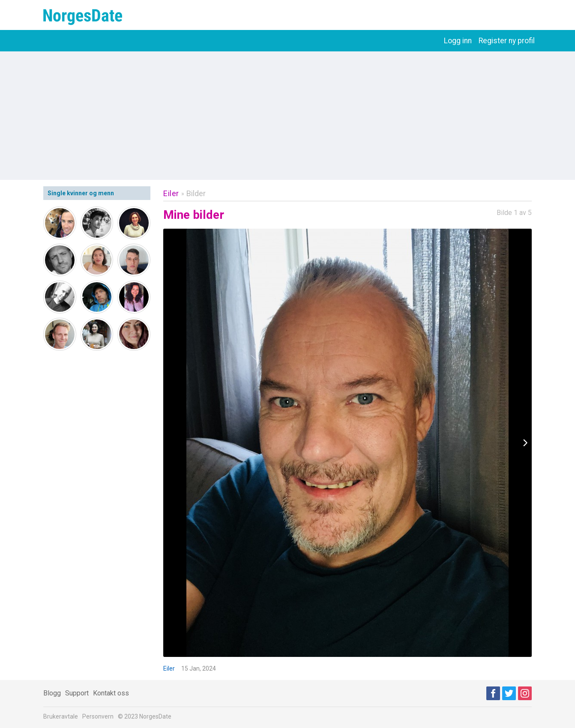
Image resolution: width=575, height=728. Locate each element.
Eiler (171, 193)
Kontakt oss (111, 693)
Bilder (196, 193)
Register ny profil (507, 41)
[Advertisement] (287, 116)
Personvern (98, 716)
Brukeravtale (61, 716)
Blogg (52, 693)
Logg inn (458, 41)
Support (77, 693)
